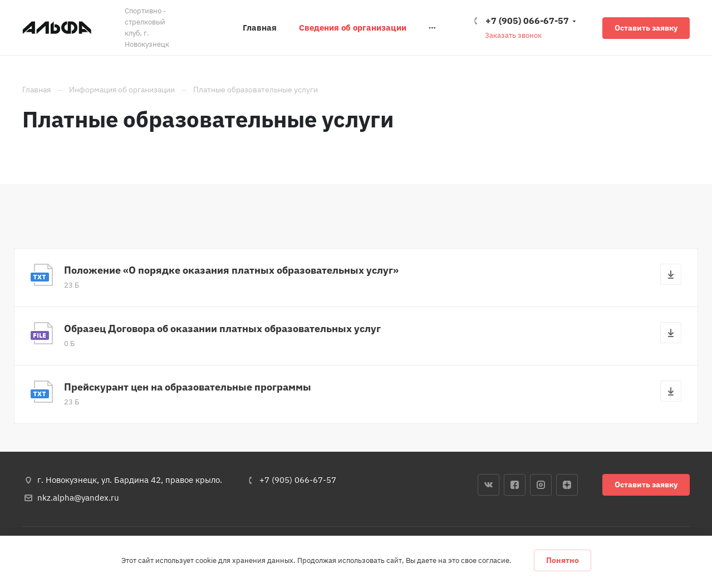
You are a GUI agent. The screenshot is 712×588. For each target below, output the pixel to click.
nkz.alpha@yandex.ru (78, 498)
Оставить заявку (646, 28)
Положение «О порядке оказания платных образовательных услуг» (231, 270)
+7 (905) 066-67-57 (527, 21)
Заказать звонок (513, 35)
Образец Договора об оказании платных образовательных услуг (222, 328)
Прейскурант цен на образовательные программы (188, 387)
